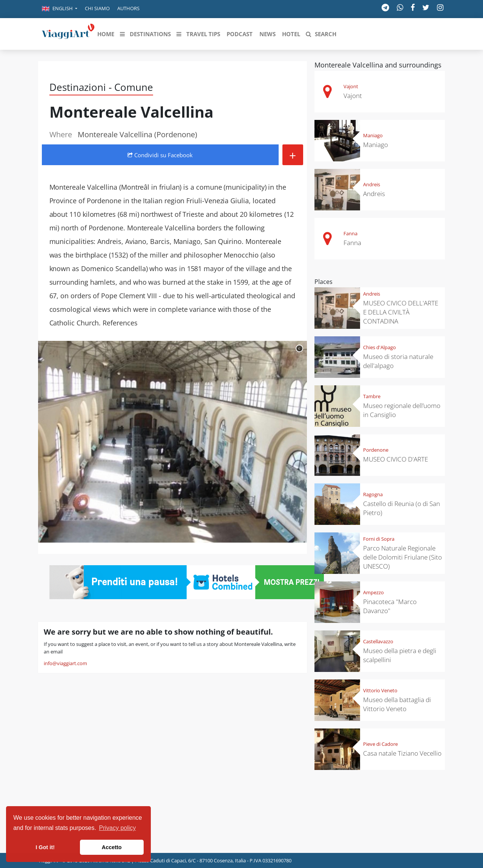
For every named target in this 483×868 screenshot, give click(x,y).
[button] (60, 9)
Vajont (351, 86)
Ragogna (373, 494)
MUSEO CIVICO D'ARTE (396, 459)
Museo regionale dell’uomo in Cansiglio (402, 410)
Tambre (372, 396)
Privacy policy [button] (118, 828)
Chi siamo (97, 8)
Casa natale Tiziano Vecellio (402, 753)
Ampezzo (373, 592)
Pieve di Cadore (380, 744)
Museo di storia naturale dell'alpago (398, 361)
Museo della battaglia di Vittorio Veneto (397, 704)
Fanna (350, 233)
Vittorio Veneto (380, 690)
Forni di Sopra (379, 539)
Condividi (160, 155)
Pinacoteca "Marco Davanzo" (390, 606)
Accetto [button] (112, 847)
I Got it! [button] (45, 847)
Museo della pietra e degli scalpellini (400, 655)
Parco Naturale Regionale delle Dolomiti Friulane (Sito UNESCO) (402, 557)
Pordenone (376, 450)
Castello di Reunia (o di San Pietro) (402, 508)
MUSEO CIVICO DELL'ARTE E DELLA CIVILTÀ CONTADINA (401, 312)
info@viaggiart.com (65, 663)
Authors (128, 8)
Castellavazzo (378, 641)
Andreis (372, 184)
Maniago (373, 135)
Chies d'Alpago (379, 347)
